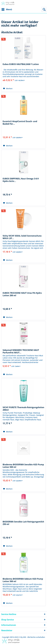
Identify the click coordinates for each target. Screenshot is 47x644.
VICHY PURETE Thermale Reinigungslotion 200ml (23, 409)
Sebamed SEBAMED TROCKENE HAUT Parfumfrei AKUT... (21, 351)
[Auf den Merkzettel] (8, 89)
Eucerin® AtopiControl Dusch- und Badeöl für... (20, 123)
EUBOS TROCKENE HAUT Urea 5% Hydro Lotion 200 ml (22, 294)
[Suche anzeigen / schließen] (44, 9)
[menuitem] (7, 9)
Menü (7, 9)
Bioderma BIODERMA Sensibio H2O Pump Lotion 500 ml (23, 466)
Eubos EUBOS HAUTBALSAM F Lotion (21, 64)
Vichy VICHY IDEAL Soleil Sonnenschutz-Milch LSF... (22, 237)
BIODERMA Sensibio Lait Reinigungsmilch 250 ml (23, 523)
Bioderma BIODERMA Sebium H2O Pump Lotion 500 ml (23, 580)
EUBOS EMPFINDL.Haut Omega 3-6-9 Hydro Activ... (21, 180)
